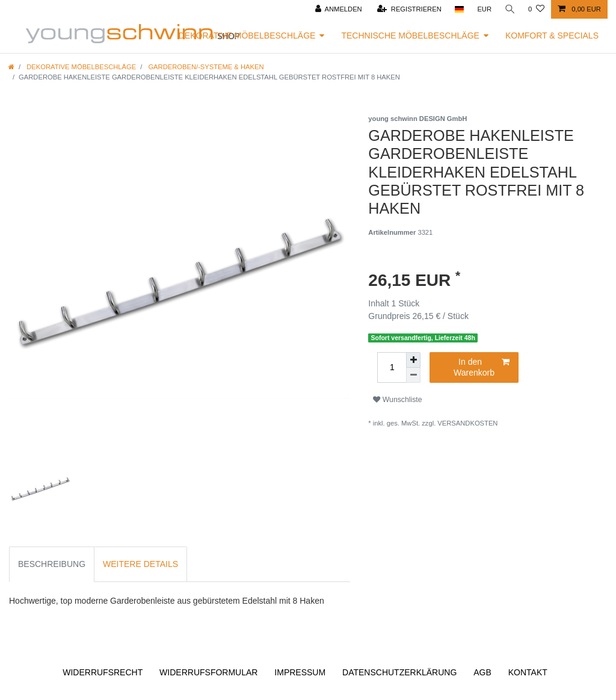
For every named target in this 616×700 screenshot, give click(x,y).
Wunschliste (397, 400)
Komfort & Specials (552, 36)
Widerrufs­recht (103, 672)
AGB (482, 672)
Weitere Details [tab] (140, 564)
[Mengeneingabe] (392, 367)
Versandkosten (467, 423)
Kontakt (528, 672)
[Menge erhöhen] (413, 360)
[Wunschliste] (536, 9)
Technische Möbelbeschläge (410, 36)
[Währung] (484, 9)
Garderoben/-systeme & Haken (205, 67)
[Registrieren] (409, 9)
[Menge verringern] (413, 375)
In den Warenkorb (482, 367)
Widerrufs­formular (208, 672)
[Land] (458, 9)
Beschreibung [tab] (52, 564)
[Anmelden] (338, 9)
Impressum (300, 672)
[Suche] (510, 9)
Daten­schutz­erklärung (399, 672)
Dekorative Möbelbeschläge (247, 36)
